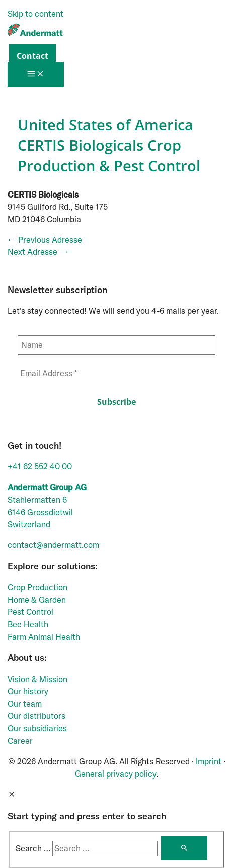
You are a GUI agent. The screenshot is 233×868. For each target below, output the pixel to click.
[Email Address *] (116, 374)
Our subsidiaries (37, 728)
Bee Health (28, 624)
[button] (30, 56)
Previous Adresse (45, 240)
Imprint (209, 761)
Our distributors (36, 716)
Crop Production (37, 587)
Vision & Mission (37, 679)
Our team (25, 704)
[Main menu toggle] (36, 74)
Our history (28, 691)
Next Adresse (38, 252)
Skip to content (35, 14)
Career (20, 741)
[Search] (184, 848)
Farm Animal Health (44, 637)
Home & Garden (37, 600)
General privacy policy (115, 774)
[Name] (116, 345)
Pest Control (30, 612)
